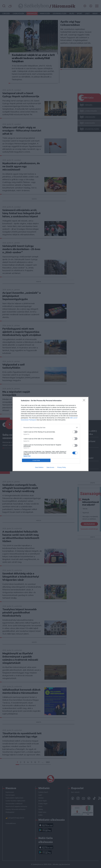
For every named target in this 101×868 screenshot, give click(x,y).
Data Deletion (39, 467)
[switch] (75, 432)
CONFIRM (36, 460)
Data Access (50, 467)
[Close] (85, 401)
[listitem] (50, 427)
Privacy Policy (62, 467)
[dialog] (50, 434)
